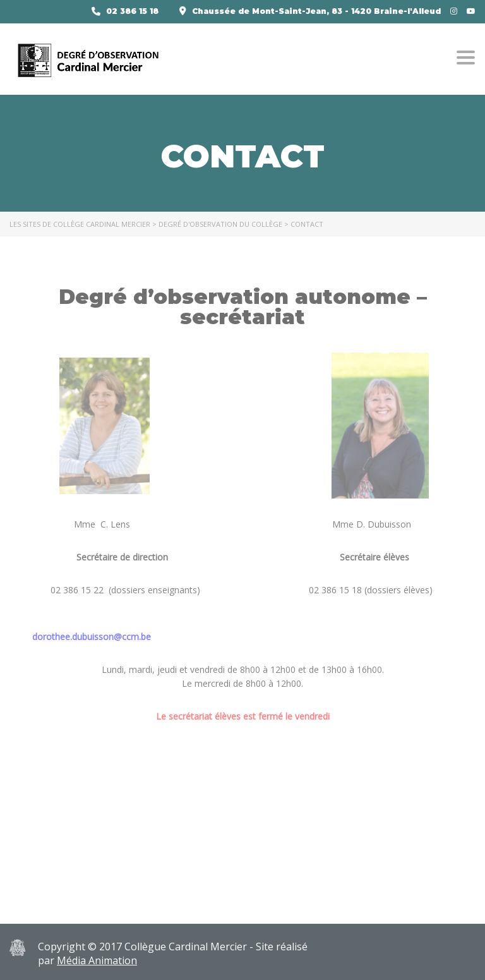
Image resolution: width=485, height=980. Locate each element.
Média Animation (97, 960)
